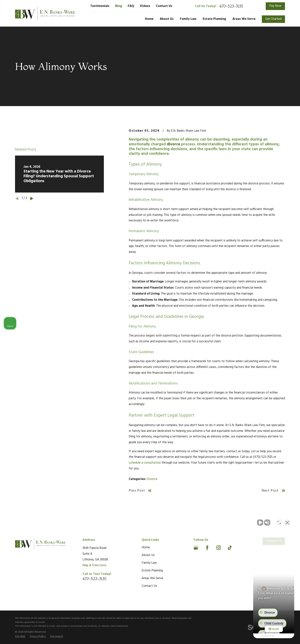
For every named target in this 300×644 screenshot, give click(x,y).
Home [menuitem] (149, 19)
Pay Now (275, 6)
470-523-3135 (231, 6)
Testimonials (100, 6)
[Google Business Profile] (196, 548)
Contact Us (164, 6)
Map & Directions (94, 565)
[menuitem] (20, 636)
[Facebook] (207, 548)
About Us (148, 555)
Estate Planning (152, 571)
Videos (145, 6)
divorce (173, 144)
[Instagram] (219, 548)
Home (146, 548)
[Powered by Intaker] (267, 636)
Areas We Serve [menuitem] (244, 19)
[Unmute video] (232, 521)
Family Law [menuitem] (188, 19)
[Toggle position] (279, 521)
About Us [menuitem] (167, 19)
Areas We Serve (152, 578)
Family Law (149, 563)
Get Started (273, 19)
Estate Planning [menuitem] (214, 19)
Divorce (152, 479)
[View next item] (32, 198)
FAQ (131, 6)
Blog (119, 6)
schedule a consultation (145, 463)
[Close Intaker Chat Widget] (287, 521)
